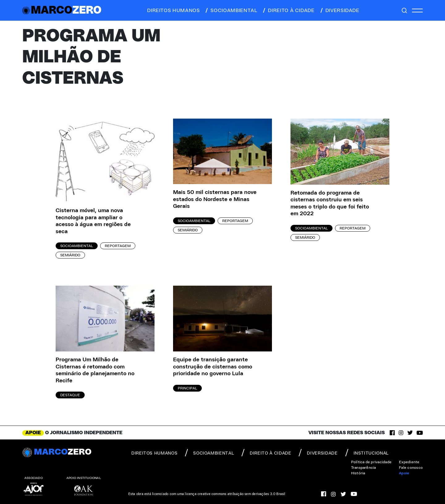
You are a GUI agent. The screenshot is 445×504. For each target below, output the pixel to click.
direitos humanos (172, 10)
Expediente (409, 462)
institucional (367, 453)
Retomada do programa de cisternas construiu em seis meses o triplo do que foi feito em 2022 (330, 204)
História (358, 473)
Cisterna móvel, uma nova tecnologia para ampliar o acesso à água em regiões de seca (93, 221)
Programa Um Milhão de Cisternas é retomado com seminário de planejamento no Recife (95, 370)
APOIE (33, 433)
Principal (187, 388)
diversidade (339, 10)
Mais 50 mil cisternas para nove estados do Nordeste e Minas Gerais (215, 199)
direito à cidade (288, 10)
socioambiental (231, 10)
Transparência (364, 468)
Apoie (404, 473)
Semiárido (70, 255)
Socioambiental (77, 246)
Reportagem (118, 246)
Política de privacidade (371, 462)
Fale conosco (411, 468)
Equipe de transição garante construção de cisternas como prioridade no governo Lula (213, 367)
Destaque (70, 395)
